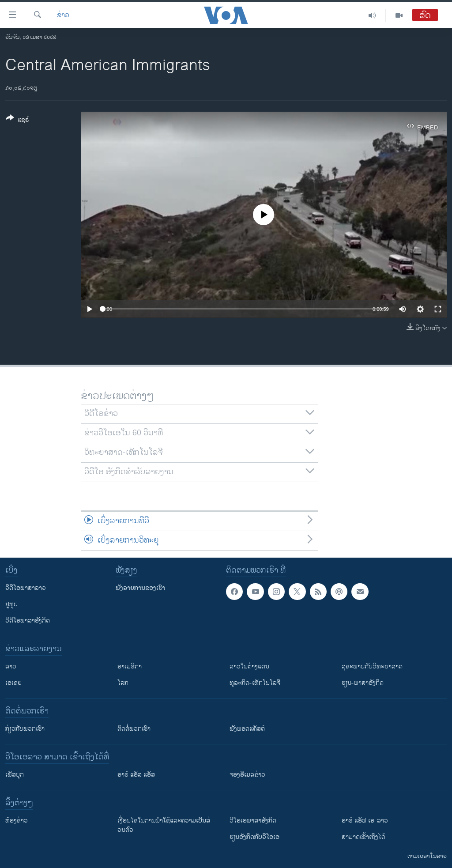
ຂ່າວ (63, 15)
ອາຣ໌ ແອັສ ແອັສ (136, 775)
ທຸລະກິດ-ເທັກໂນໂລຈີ (255, 683)
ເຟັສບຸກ (15, 775)
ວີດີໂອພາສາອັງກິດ (28, 621)
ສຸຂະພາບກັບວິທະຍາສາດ (372, 666)
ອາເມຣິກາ (130, 666)
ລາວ (11, 666)
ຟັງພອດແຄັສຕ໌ (247, 729)
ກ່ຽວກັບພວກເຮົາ (25, 729)
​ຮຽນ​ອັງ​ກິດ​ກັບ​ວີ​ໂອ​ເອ (254, 837)
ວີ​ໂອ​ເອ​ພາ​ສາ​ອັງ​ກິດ (253, 821)
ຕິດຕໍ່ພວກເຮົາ (134, 729)
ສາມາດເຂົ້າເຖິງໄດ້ (363, 837)
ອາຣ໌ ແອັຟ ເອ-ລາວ (365, 821)
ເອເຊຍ (13, 683)
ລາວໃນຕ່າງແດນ (249, 666)
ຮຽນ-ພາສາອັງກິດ (363, 683)
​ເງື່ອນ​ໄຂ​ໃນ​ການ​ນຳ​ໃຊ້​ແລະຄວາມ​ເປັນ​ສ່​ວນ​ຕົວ (164, 825)
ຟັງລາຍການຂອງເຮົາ (140, 588)
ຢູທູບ (11, 604)
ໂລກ (123, 683)
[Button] (17, 121)
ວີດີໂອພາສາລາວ (26, 588)
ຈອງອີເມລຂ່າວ (247, 775)
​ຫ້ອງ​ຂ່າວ (17, 821)
